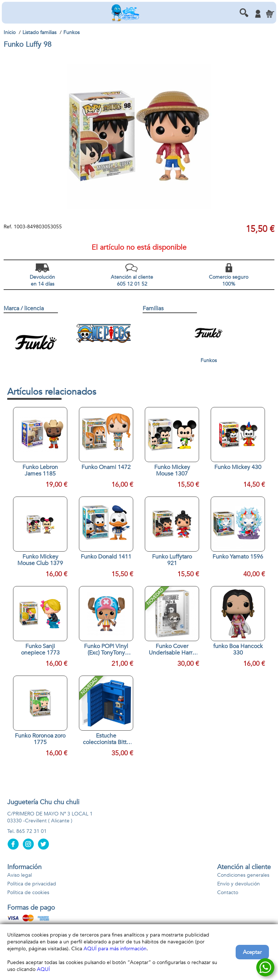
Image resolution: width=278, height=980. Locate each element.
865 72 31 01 (31, 831)
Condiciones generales (243, 875)
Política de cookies (28, 892)
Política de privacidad (32, 884)
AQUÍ (43, 969)
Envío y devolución (239, 884)
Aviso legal (20, 875)
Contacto (228, 892)
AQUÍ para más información (115, 949)
